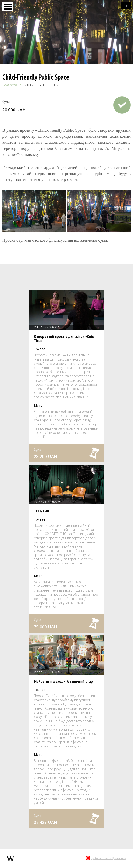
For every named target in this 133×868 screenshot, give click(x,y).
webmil (10, 859)
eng (126, 6)
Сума (6, 101)
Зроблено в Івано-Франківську (108, 858)
